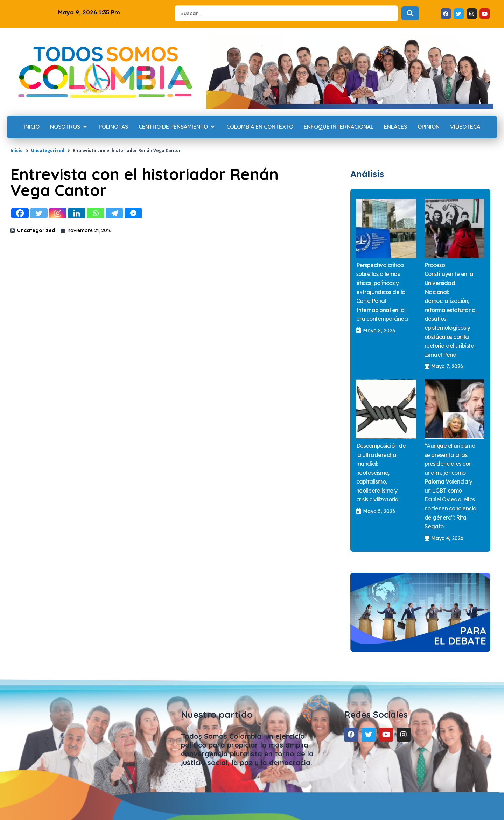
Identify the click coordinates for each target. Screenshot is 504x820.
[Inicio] (32, 127)
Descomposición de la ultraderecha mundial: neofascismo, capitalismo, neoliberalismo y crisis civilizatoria (381, 473)
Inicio (17, 150)
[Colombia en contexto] (260, 127)
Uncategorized (48, 150)
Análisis (372, 173)
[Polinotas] (113, 127)
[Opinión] (429, 127)
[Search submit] (410, 13)
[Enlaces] (395, 127)
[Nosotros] (69, 127)
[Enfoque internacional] (339, 127)
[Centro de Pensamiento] (177, 127)
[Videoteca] (465, 127)
